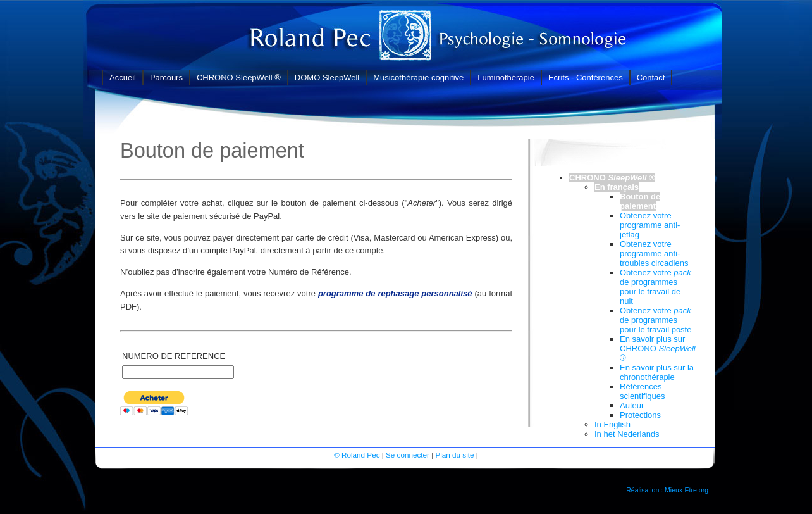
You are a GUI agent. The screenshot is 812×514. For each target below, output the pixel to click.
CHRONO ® (612, 178)
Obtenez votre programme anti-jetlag (650, 225)
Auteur (632, 405)
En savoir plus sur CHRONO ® (658, 348)
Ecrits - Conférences (586, 78)
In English (612, 424)
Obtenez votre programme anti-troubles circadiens (654, 254)
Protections (640, 415)
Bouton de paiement (640, 201)
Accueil (123, 78)
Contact (651, 78)
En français (617, 187)
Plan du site (454, 455)
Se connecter (408, 455)
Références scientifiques (643, 391)
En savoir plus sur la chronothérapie (657, 372)
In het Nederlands (627, 434)
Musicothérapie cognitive (418, 78)
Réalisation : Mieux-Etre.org (667, 490)
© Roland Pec (357, 455)
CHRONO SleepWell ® (239, 78)
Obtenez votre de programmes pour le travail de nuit (655, 287)
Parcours (166, 78)
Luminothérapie (506, 78)
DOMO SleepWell (327, 78)
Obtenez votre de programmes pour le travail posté (655, 320)
